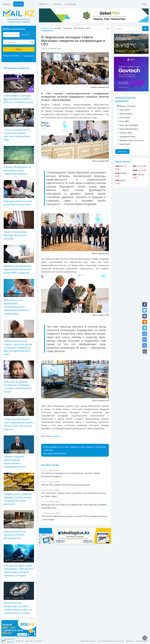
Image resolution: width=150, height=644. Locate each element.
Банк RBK (124, 121)
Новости (44, 4)
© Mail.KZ (20, 641)
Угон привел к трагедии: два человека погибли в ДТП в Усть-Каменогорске (19, 89)
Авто (88, 28)
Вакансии (130, 641)
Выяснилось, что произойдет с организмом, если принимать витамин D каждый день (19, 297)
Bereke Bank (126, 114)
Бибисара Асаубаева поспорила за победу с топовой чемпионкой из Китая (19, 377)
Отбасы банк (126, 133)
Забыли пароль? (11, 56)
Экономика (79, 28)
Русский (18, 4)
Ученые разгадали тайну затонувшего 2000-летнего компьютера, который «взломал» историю (19, 561)
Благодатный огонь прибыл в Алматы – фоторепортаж (19, 525)
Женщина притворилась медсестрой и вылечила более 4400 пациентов (19, 260)
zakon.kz (56, 436)
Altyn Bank (125, 110)
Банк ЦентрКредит (129, 125)
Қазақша (7, 4)
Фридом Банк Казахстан (132, 140)
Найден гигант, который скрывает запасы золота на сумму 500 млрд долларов (19, 489)
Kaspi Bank (125, 144)
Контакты (38, 641)
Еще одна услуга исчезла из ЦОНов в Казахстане (19, 193)
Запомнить (29, 56)
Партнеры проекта (88, 641)
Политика (68, 28)
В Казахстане (47, 28)
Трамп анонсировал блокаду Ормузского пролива (19, 225)
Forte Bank (125, 117)
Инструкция (70, 4)
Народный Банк (128, 136)
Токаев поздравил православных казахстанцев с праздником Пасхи (19, 452)
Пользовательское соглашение (111, 641)
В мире (58, 28)
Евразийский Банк (129, 129)
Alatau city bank (127, 106)
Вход (145, 4)
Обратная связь (142, 641)
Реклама (57, 4)
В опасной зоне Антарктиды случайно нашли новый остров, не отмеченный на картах (19, 598)
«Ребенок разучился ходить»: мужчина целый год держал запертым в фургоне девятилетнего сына (19, 338)
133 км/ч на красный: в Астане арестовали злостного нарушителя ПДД (19, 125)
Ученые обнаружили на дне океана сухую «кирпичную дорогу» (19, 161)
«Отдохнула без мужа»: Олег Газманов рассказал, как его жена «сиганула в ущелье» (19, 414)
